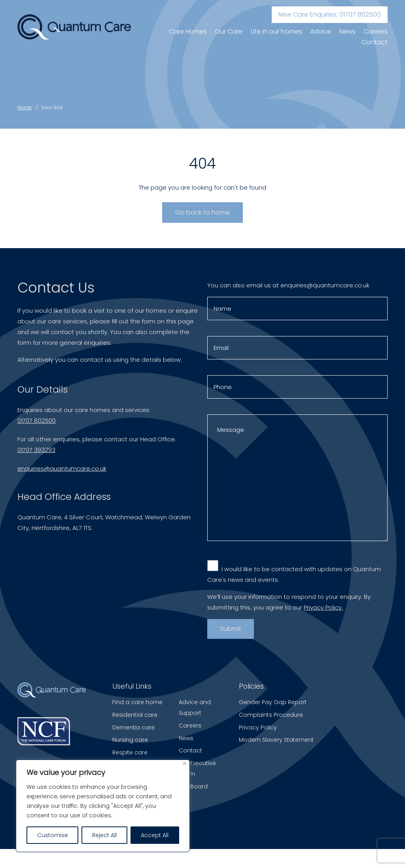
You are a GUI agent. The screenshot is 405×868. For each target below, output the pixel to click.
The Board (193, 786)
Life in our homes (276, 31)
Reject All (104, 835)
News (347, 31)
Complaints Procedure (271, 715)
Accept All (155, 835)
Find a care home (137, 702)
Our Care (229, 31)
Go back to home (202, 212)
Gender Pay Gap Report (273, 702)
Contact (375, 42)
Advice (321, 31)
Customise (53, 835)
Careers (376, 31)
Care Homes (188, 31)
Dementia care (133, 727)
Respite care (130, 752)
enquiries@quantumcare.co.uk (62, 471)
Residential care (135, 715)
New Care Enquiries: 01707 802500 (330, 14)
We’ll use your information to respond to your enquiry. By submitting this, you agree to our (289, 604)
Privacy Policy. (323, 609)
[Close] (185, 763)
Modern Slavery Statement (276, 740)
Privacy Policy (258, 727)
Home (25, 107)
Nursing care (130, 740)
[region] (103, 806)
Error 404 (52, 107)
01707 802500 (37, 423)
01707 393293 (36, 452)
